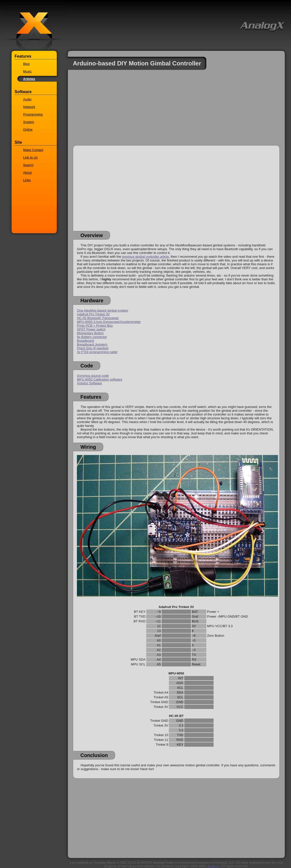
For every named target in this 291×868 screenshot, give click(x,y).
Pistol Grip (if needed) (93, 348)
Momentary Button (90, 333)
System (29, 122)
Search (28, 165)
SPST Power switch (91, 329)
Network (29, 107)
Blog (26, 64)
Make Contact (33, 150)
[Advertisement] (176, 110)
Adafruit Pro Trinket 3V (93, 314)
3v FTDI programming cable (97, 352)
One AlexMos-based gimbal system (103, 310)
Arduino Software (89, 383)
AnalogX (213, 866)
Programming (33, 114)
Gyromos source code (93, 376)
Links (27, 180)
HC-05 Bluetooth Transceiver (98, 318)
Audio (27, 99)
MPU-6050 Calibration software (100, 379)
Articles (29, 79)
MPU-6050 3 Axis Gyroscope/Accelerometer (109, 322)
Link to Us (30, 157)
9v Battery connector (92, 337)
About (27, 173)
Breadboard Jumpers (92, 344)
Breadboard (85, 341)
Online (28, 129)
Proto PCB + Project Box (95, 326)
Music (27, 71)
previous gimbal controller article (145, 257)
